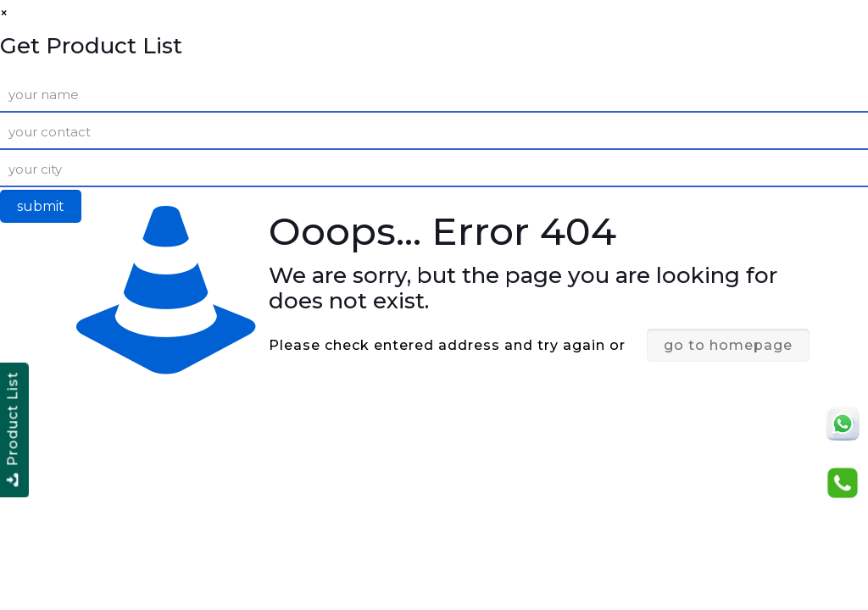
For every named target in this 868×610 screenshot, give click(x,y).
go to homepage (728, 345)
